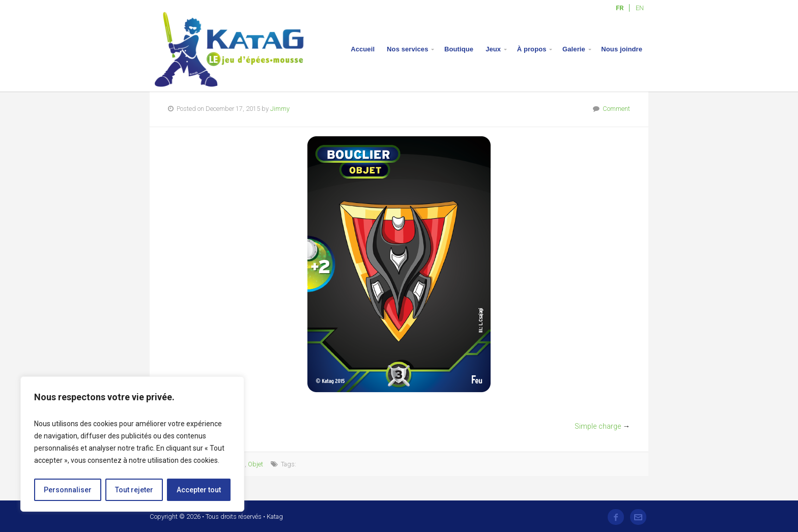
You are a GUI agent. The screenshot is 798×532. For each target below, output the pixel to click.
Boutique (459, 49)
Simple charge (598, 426)
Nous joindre (622, 49)
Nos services (407, 49)
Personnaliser (68, 490)
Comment (616, 109)
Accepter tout (199, 490)
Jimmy (280, 109)
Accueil (363, 49)
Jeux (493, 49)
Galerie (574, 49)
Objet (255, 464)
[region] (132, 444)
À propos (532, 49)
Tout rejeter (134, 490)
